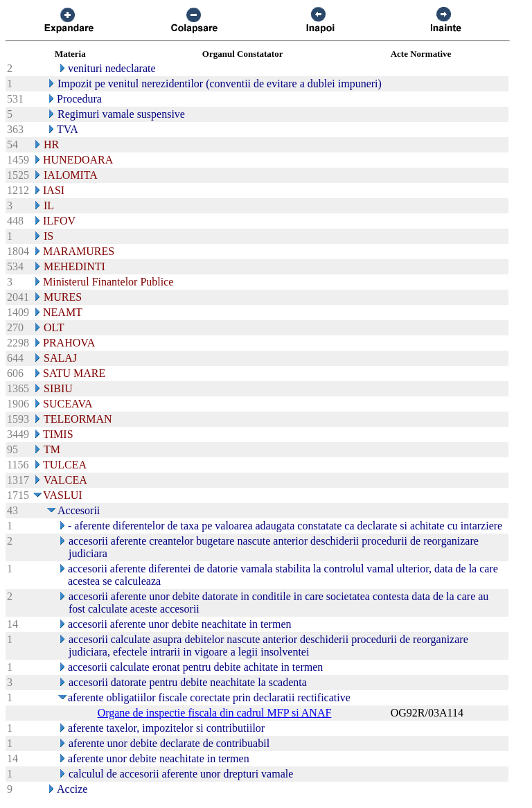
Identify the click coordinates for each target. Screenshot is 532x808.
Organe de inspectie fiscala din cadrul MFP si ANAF (215, 713)
